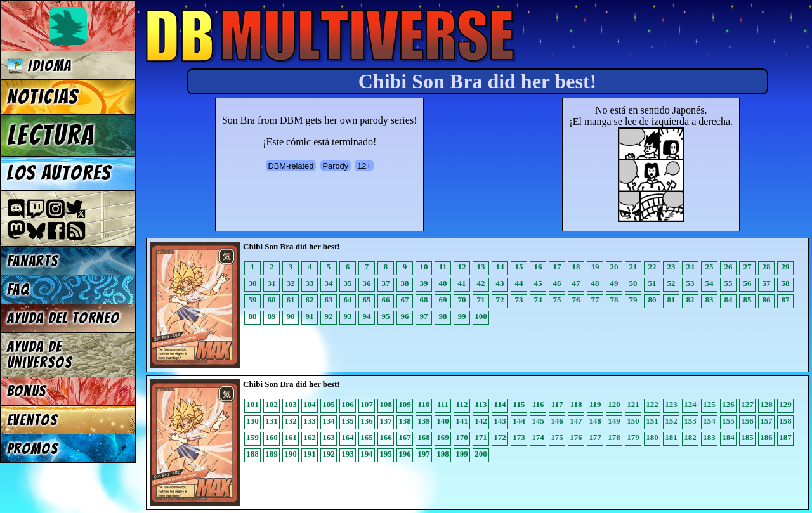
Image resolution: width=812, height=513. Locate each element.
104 (310, 404)
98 (443, 316)
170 (462, 437)
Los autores (59, 173)
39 (424, 283)
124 (690, 404)
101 (252, 404)
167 (405, 437)
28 (767, 267)
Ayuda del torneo (63, 318)
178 (614, 437)
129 (785, 404)
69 (443, 300)
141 (462, 421)
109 (405, 404)
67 (405, 300)
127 (747, 404)
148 (595, 421)
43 (500, 283)
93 (348, 316)
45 (538, 283)
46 (557, 283)
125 (709, 404)
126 (728, 404)
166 (386, 437)
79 (633, 300)
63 (329, 300)
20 (614, 267)
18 (576, 267)
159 (252, 437)
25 (710, 267)
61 (291, 300)
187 (785, 437)
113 (481, 404)
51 (652, 283)
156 (747, 421)
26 (729, 267)
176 (576, 437)
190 (291, 454)
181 (671, 437)
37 (386, 283)
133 (310, 421)
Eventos (33, 420)
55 (729, 283)
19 (595, 267)
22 (652, 267)
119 (595, 404)
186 (766, 437)
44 (519, 283)
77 (595, 300)
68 (424, 300)
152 (671, 421)
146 (557, 421)
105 (329, 404)
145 (538, 421)
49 (614, 283)
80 (652, 300)
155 (728, 421)
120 (614, 404)
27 (748, 267)
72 (500, 300)
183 (709, 437)
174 (538, 437)
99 (462, 316)
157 (766, 421)
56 (748, 283)
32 (291, 283)
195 (386, 454)
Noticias (43, 97)
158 (785, 421)
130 (252, 421)
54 (710, 283)
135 (348, 421)
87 (786, 300)
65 (367, 300)
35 (348, 283)
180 (652, 437)
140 (443, 421)
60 (272, 300)
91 (310, 316)
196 (405, 454)
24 (691, 267)
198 (443, 454)
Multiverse (331, 36)
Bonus (27, 391)
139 (424, 421)
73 (519, 300)
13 (481, 267)
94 (367, 316)
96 (405, 316)
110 (424, 404)
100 (481, 316)
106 (348, 404)
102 (272, 404)
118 (576, 404)
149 (614, 421)
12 (462, 267)
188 (252, 454)
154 (709, 421)
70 (462, 300)
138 (405, 421)
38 (405, 283)
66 (386, 300)
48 (595, 283)
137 (386, 421)
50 (633, 283)
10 (424, 267)
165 (367, 437)
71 (481, 300)
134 (329, 421)
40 (443, 283)
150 (633, 421)
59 (253, 300)
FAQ (18, 289)
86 (767, 300)
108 (386, 404)
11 (443, 267)
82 (691, 300)
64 (348, 300)
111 (443, 404)
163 (329, 437)
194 (367, 454)
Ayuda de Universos (40, 354)
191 (310, 454)
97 (424, 316)
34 (329, 283)
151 (652, 421)
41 (462, 283)
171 (481, 437)
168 (424, 437)
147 (576, 421)
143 (500, 421)
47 (576, 283)
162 (310, 437)
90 (291, 316)
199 (462, 454)
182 (690, 437)
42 (481, 283)
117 (557, 404)
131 (272, 421)
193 (348, 454)
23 (671, 267)
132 (291, 421)
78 (614, 300)
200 (481, 454)
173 (519, 437)
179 (633, 437)
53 (691, 283)
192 (329, 454)
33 (310, 283)
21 (633, 267)
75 (557, 300)
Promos (33, 449)
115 (519, 404)
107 (367, 404)
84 (729, 300)
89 (272, 316)
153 (690, 421)
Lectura (51, 135)
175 (557, 437)
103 (291, 404)
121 (633, 404)
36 (367, 283)
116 (538, 404)
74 (538, 300)
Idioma (40, 66)
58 (786, 283)
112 (462, 404)
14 (500, 267)
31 (272, 283)
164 (348, 437)
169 (443, 437)
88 (253, 316)
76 (576, 300)
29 (786, 267)
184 (728, 437)
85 (748, 300)
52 (671, 283)
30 (253, 283)
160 (272, 437)
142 (481, 421)
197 (424, 454)
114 (500, 404)
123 (671, 404)
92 (329, 316)
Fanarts (33, 261)
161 (291, 437)
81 (671, 300)
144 (519, 421)
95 (386, 316)
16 (538, 267)
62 (310, 300)
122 (652, 404)
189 (272, 454)
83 (710, 300)
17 (557, 267)
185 (747, 437)
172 (500, 437)
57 (767, 283)
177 (595, 437)
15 (519, 267)
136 (367, 421)
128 (766, 404)
